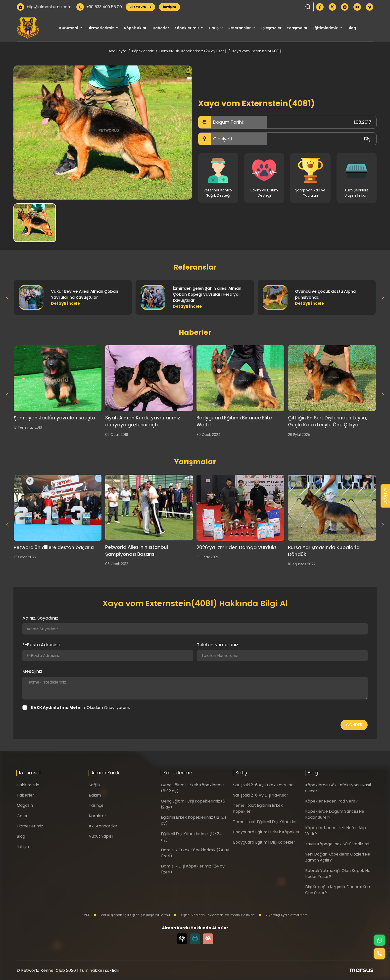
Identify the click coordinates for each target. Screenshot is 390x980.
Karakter (97, 816)
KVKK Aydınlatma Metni (56, 708)
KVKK (86, 915)
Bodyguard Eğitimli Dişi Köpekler (264, 842)
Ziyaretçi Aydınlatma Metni (284, 915)
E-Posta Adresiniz (42, 645)
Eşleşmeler (271, 28)
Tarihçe (96, 805)
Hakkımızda (28, 785)
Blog (352, 28)
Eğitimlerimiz (325, 28)
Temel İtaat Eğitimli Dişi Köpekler (265, 822)
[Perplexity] (195, 939)
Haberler (161, 28)
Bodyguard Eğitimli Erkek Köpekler (266, 832)
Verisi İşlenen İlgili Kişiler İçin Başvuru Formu (132, 915)
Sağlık (95, 785)
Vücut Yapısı (101, 836)
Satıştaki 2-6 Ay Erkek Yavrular (263, 785)
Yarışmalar (297, 28)
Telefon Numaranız (218, 645)
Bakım (95, 795)
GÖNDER (354, 725)
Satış (214, 28)
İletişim (170, 7)
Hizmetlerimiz (101, 28)
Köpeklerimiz (187, 28)
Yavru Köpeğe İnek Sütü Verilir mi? (338, 844)
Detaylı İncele (65, 303)
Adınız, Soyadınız (40, 618)
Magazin (25, 805)
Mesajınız (32, 671)
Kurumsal (69, 28)
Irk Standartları (104, 826)
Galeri (23, 816)
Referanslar (240, 28)
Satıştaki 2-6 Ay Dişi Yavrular (261, 795)
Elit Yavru (140, 7)
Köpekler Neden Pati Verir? (331, 801)
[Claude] (208, 939)
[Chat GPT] (182, 939)
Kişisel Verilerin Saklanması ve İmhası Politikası (214, 915)
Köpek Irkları (136, 28)
